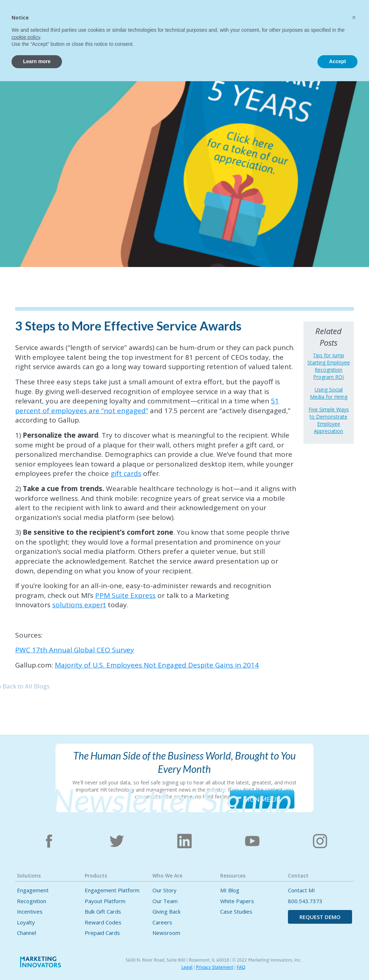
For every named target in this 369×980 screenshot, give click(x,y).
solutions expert (79, 605)
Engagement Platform (112, 890)
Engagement (33, 890)
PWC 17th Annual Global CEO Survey (75, 650)
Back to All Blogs (26, 686)
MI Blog (230, 890)
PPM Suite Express (125, 595)
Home (84, 17)
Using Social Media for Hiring (329, 393)
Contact (274, 17)
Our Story (165, 890)
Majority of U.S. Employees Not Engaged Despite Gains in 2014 (157, 665)
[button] (114, 16)
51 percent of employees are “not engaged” (147, 406)
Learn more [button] (37, 960)
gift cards (126, 473)
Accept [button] (337, 960)
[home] (40, 21)
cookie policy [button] (26, 936)
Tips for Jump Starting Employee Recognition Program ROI (329, 366)
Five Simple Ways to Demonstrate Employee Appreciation (329, 420)
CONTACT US (341, 17)
